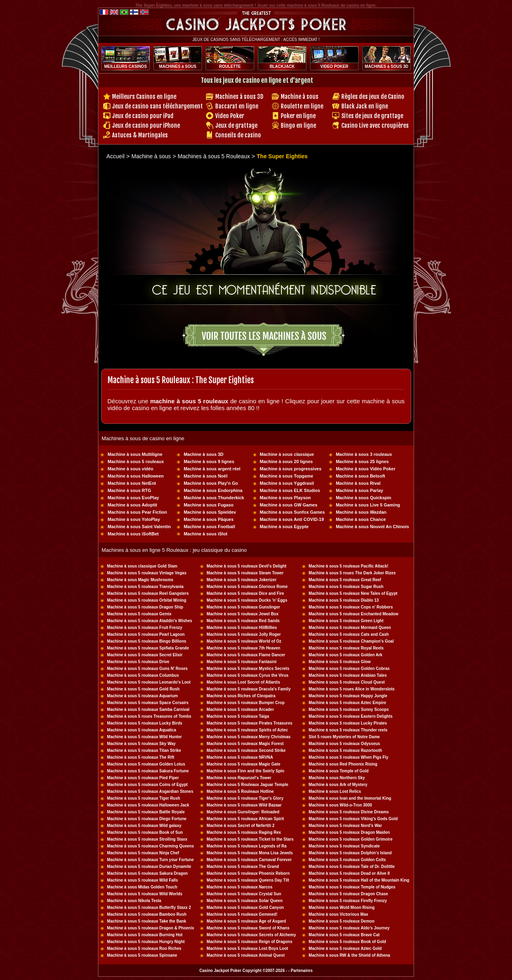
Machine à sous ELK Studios (290, 490)
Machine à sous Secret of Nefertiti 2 (241, 826)
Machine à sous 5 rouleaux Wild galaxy (144, 826)
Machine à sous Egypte (284, 527)
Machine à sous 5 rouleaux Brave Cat (344, 935)
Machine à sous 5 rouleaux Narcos (240, 887)
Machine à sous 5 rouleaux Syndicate (344, 846)
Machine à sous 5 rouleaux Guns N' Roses (148, 669)
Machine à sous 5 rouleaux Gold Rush (144, 689)
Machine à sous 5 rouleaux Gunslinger (244, 607)
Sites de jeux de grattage (372, 116)
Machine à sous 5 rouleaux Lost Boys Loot (248, 948)
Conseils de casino (238, 135)
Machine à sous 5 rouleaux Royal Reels (346, 648)
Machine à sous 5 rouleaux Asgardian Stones (150, 791)
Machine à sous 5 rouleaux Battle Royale (146, 812)
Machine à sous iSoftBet (133, 534)
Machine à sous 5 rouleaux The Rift (141, 757)
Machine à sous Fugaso (208, 505)
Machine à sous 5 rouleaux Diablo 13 (344, 600)
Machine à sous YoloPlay (134, 519)
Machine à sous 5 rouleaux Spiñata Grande (148, 648)
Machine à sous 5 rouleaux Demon (342, 921)
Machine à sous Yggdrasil (287, 483)
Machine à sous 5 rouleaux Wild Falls (143, 880)
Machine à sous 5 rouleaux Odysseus (345, 744)
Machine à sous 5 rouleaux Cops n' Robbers (351, 607)
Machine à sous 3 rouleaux (364, 454)
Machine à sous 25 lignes (362, 461)
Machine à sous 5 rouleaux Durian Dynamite (149, 867)
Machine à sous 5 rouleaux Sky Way (142, 744)
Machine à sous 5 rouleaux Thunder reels (348, 730)
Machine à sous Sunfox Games (292, 512)
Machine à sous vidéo (131, 469)
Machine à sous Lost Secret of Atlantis (244, 682)
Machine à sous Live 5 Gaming (368, 505)
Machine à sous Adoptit (132, 505)
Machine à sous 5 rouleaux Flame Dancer (246, 655)
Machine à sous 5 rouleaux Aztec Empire (348, 703)
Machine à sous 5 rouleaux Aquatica (142, 730)
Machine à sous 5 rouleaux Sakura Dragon (148, 873)
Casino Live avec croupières (375, 126)
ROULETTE (230, 66)
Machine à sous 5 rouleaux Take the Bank (147, 921)
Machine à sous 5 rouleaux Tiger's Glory (245, 798)
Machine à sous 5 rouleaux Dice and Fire (246, 593)
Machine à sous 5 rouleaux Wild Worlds (145, 894)
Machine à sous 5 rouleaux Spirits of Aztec (247, 730)
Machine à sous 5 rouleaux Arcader (240, 709)
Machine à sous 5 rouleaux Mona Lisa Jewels (250, 853)
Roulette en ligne (302, 106)
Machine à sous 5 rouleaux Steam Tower (245, 573)
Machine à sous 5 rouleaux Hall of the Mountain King (359, 880)
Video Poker (230, 116)
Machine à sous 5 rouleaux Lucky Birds (145, 723)
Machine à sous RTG (129, 490)
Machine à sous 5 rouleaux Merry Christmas (249, 737)
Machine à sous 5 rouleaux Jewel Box (243, 614)
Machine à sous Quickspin (363, 498)
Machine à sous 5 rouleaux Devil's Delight (247, 566)
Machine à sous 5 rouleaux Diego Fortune (147, 819)
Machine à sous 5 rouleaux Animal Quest (246, 955)
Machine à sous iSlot (205, 534)
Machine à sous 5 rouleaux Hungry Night (146, 942)
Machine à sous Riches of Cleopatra (241, 696)
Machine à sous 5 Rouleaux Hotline (240, 791)
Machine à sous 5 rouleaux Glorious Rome (247, 587)
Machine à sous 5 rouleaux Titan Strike (144, 750)
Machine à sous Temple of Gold (339, 771)
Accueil (115, 156)
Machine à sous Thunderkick (214, 498)
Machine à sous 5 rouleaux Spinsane (142, 955)
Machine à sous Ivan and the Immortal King (350, 798)
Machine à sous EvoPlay (133, 498)
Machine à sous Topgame (287, 476)
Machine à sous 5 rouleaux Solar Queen (245, 901)
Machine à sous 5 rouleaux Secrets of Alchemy (252, 935)
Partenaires (302, 971)
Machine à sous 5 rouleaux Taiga (238, 716)
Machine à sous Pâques (208, 519)
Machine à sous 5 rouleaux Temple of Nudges (352, 887)
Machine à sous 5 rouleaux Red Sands (243, 621)
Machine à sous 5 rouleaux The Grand (243, 867)
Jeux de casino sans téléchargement (157, 106)
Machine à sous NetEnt (132, 483)
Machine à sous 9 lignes (209, 461)
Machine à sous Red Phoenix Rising (343, 764)
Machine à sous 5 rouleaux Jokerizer (242, 580)
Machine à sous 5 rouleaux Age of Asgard (247, 921)
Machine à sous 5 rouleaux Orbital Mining (147, 600)
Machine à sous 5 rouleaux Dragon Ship (145, 607)
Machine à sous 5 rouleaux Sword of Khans (248, 928)
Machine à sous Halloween (136, 476)
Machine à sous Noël (205, 476)
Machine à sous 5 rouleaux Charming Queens (151, 846)
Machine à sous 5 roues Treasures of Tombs (149, 716)
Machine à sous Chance (361, 519)
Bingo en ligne (298, 126)
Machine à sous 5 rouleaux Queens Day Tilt (248, 880)
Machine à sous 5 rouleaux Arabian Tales (348, 675)
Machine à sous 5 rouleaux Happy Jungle (348, 696)
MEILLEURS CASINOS (125, 66)
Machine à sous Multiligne (135, 454)
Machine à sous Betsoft (360, 476)
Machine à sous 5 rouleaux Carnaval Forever (249, 860)
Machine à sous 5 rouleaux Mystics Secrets (248, 669)
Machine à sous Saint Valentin (139, 527)
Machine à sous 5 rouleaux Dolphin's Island (350, 853)
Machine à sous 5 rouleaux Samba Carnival (148, 709)
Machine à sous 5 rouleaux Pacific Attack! (349, 566)
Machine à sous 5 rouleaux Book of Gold (348, 942)
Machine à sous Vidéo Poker (365, 469)
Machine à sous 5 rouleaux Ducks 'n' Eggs (247, 600)
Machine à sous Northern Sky (337, 778)
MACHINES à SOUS (178, 66)
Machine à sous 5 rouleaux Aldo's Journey (349, 928)
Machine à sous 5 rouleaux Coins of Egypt (148, 785)
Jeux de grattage (236, 126)
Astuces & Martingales (140, 135)
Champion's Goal (377, 641)
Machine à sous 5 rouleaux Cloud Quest (347, 682)
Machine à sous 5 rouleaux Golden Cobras (349, 669)
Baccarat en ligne (237, 106)
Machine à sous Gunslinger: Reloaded (243, 812)
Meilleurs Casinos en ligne (144, 97)
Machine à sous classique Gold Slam (142, 566)
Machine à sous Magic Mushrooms (140, 580)
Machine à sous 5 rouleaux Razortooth (346, 750)
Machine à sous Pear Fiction (137, 512)
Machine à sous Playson (285, 498)
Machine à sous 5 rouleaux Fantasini (242, 662)
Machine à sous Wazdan (361, 512)
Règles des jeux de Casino (373, 97)
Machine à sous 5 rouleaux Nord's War (346, 826)
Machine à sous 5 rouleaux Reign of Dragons (250, 942)
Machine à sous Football (209, 527)
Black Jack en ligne (365, 106)
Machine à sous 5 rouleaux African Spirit (245, 819)
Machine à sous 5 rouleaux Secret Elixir (145, 655)
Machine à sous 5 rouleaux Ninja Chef (143, 853)
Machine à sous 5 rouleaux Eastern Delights (351, 716)
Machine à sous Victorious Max (339, 914)
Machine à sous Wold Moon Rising (342, 908)
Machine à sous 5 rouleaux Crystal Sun (244, 894)
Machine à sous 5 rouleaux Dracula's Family (249, 689)
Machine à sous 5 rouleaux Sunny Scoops (349, 709)
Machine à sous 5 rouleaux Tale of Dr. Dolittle (352, 867)
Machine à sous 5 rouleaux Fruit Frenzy (145, 628)
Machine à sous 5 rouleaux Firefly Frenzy (348, 901)
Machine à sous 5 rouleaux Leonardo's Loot (149, 682)
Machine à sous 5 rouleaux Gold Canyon (245, 908)
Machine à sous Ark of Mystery (338, 785)
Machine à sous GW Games (289, 505)
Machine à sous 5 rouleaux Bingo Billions (147, 641)
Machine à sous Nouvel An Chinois (372, 527)
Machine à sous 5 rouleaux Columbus (143, 675)
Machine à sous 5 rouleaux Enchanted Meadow (354, 614)
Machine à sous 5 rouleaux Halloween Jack (148, 805)
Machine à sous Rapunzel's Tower (239, 778)
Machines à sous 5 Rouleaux (214, 156)
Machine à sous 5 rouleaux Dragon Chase (349, 894)
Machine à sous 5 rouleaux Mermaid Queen (350, 628)
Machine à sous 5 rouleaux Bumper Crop (246, 703)
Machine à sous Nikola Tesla (134, 901)
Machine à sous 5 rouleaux (136, 461)
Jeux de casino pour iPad (143, 116)
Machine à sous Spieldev (210, 512)
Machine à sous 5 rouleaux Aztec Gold (345, 948)
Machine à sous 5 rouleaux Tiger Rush (144, 798)
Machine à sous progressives (291, 469)
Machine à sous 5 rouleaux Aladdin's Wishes (150, 621)
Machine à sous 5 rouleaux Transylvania (146, 587)
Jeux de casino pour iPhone (146, 126)
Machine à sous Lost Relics (335, 791)
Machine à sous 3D (203, 454)
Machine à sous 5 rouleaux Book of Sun (145, 832)
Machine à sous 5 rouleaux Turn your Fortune (151, 860)
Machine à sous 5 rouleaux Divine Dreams (349, 812)
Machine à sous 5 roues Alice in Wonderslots (352, 689)
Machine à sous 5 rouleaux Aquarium (143, 696)
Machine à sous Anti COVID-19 (292, 519)
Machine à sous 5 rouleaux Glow (340, 662)
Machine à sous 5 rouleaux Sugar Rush (346, 587)
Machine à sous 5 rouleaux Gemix (140, 614)
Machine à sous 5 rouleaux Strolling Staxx (147, 839)
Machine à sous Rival (358, 483)
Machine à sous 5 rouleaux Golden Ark (346, 655)
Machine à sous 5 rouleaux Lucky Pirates (348, 723)
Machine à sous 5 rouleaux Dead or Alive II (349, 873)
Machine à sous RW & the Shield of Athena (350, 955)
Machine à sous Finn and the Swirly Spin (246, 771)
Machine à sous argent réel (212, 469)
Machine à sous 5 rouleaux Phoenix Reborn (248, 873)
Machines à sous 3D (239, 97)
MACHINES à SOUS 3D (386, 66)
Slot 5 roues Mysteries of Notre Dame (344, 737)
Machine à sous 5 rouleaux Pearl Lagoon (146, 634)
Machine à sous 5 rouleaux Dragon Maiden (349, 832)
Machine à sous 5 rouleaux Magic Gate (244, 764)
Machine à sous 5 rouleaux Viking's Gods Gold (353, 819)
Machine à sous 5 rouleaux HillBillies (242, 628)
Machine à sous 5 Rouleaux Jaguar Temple (248, 785)
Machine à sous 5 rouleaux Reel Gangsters (148, 593)
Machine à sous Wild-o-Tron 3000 (341, 805)
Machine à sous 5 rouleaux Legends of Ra (247, 846)
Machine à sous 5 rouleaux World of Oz (244, 641)
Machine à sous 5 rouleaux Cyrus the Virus (248, 675)
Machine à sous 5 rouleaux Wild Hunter (145, 737)
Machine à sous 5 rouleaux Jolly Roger (244, 634)
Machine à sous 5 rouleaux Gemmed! (242, 914)
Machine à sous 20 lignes (286, 461)
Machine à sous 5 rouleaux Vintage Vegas (147, 573)
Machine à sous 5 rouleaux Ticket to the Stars (250, 839)
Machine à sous (300, 97)
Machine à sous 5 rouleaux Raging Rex (244, 832)
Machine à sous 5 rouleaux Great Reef (345, 580)
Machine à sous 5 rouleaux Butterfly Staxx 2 (149, 908)
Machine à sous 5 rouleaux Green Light (346, 621)
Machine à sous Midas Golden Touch (142, 887)
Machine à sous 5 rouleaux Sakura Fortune (148, 771)
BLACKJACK (282, 66)
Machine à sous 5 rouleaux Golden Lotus (146, 764)
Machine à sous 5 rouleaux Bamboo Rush (147, 914)
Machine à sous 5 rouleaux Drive (138, 662)
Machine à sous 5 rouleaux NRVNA (240, 757)
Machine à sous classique (287, 454)
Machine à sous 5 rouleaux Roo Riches (144, 948)
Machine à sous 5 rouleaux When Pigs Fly (349, 757)
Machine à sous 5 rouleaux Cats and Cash (349, 634)
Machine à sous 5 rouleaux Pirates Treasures (250, 723)
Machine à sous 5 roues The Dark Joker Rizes (352, 573)
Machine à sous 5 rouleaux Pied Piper (143, 778)
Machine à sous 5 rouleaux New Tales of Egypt (353, 593)
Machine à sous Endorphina (213, 490)
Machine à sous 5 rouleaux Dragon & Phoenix (151, 928)
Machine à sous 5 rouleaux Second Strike (246, 750)
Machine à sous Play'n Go (211, 483)
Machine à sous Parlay (359, 490)
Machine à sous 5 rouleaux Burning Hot (145, 935)
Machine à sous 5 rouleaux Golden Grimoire (351, 839)
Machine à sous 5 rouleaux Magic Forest (245, 744)
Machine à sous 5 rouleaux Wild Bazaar (244, 805)
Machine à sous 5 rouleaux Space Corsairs (148, 703)
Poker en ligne (298, 116)
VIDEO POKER (334, 66)
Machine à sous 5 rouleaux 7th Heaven (244, 648)
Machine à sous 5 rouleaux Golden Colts (347, 860)
